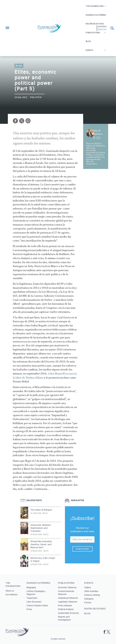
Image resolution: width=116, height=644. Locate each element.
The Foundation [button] (95, 6)
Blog (88, 41)
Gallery (88, 587)
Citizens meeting (92, 595)
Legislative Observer (68, 602)
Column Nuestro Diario (37, 605)
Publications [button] (93, 32)
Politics (36, 97)
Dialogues (89, 599)
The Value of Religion (41, 510)
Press (29, 609)
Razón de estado (95, 24)
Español (102, 27)
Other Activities (91, 591)
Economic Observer (67, 587)
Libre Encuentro (34, 602)
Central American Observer (66, 593)
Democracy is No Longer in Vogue (43, 559)
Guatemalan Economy (68, 613)
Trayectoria (32, 598)
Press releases (65, 605)
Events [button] (89, 50)
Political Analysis (66, 609)
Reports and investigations (64, 618)
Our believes (12, 595)
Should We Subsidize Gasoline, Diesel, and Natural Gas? (41, 544)
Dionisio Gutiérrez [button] (96, 15)
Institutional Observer (68, 598)
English (102, 29)
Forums (88, 602)
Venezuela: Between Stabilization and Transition (41, 528)
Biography (31, 587)
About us (10, 591)
